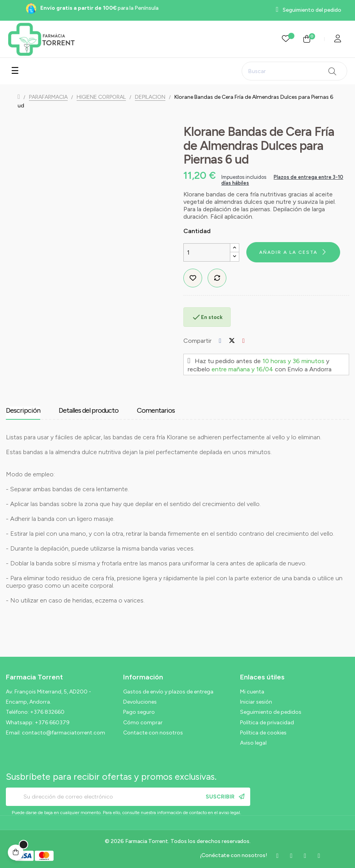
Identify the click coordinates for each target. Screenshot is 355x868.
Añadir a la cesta (288, 252)
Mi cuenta (252, 692)
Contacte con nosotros (153, 733)
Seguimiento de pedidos (271, 712)
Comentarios (156, 411)
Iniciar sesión (256, 702)
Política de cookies (263, 733)
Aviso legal (253, 743)
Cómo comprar (143, 723)
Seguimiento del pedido (312, 10)
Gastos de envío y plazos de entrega (168, 692)
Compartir (220, 341)
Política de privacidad (267, 723)
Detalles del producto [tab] (89, 411)
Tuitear (232, 341)
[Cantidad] (207, 252)
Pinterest (244, 341)
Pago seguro (139, 712)
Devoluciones (140, 702)
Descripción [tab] (23, 411)
